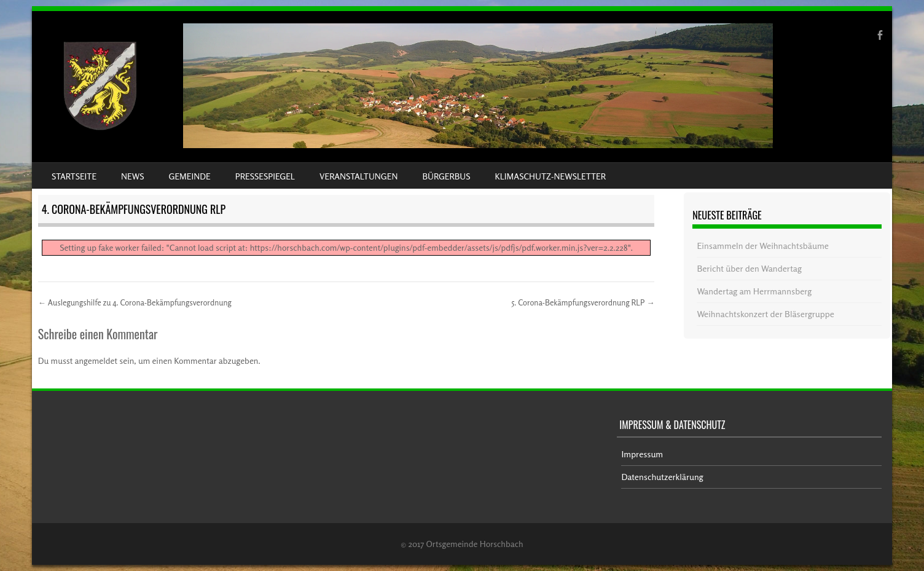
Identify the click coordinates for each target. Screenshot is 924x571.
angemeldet (96, 360)
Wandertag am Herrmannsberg (754, 291)
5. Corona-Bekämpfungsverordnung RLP (583, 302)
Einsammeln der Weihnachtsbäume (763, 246)
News (132, 176)
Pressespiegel (265, 176)
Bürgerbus (446, 176)
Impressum (642, 454)
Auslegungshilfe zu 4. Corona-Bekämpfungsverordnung (135, 302)
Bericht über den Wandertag (749, 268)
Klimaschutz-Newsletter (550, 176)
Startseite (74, 176)
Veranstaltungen (358, 176)
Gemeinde (190, 176)
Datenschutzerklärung (662, 477)
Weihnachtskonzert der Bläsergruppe (765, 314)
